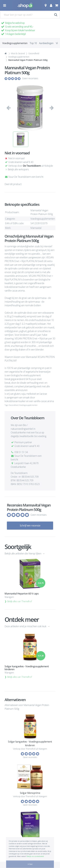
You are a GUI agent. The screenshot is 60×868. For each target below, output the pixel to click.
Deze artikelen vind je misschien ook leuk (26, 626)
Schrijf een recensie (30, 526)
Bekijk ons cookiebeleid (35, 856)
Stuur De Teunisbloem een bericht (24, 177)
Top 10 (33, 43)
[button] (46, 5)
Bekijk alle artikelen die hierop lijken (23, 553)
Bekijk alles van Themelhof (20, 601)
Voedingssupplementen (19, 57)
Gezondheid (34, 53)
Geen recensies (30, 78)
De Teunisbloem (32, 166)
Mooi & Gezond (18, 53)
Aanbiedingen (46, 43)
